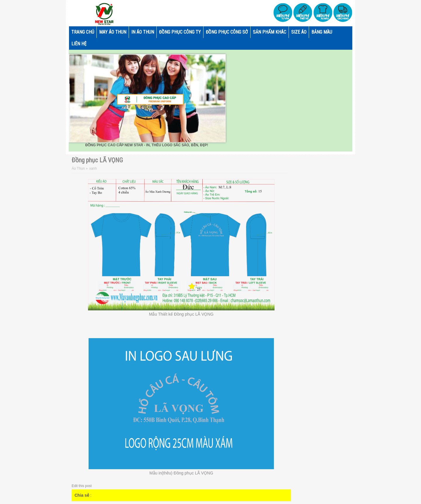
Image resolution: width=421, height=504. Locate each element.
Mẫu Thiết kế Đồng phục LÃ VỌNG (181, 314)
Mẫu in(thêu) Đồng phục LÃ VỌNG (181, 473)
